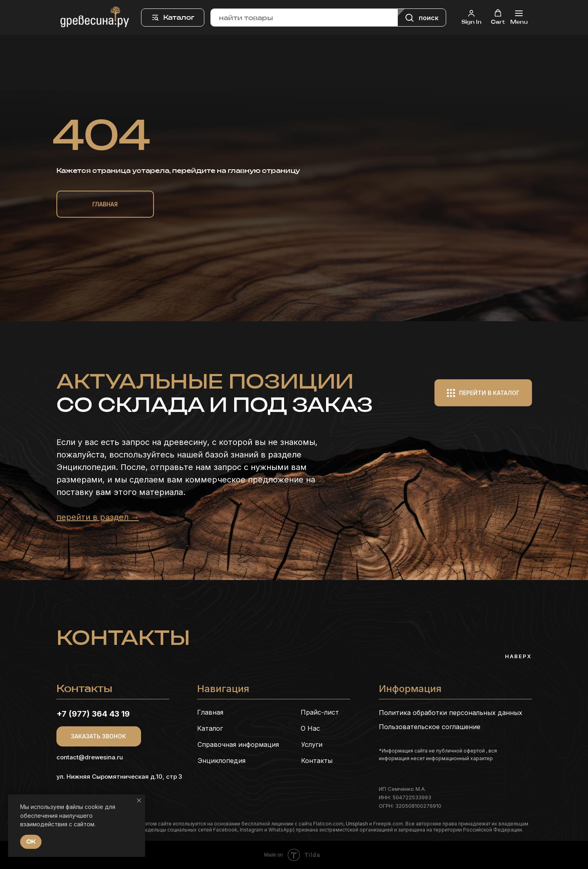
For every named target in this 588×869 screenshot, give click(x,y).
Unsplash (357, 824)
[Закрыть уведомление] (139, 800)
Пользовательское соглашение (430, 727)
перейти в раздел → (98, 517)
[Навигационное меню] (519, 18)
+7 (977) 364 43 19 (93, 714)
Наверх (518, 656)
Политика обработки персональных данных (451, 713)
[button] (472, 17)
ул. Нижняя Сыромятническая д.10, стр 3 (119, 776)
